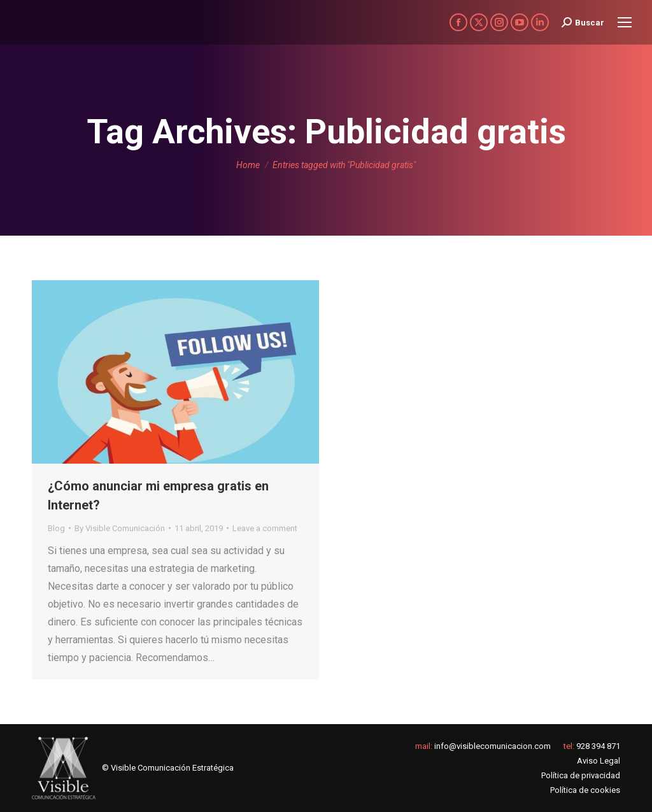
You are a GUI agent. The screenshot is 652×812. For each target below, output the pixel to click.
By (120, 528)
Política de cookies (585, 790)
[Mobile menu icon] (625, 22)
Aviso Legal (599, 761)
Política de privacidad (581, 775)
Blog (56, 528)
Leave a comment (265, 528)
